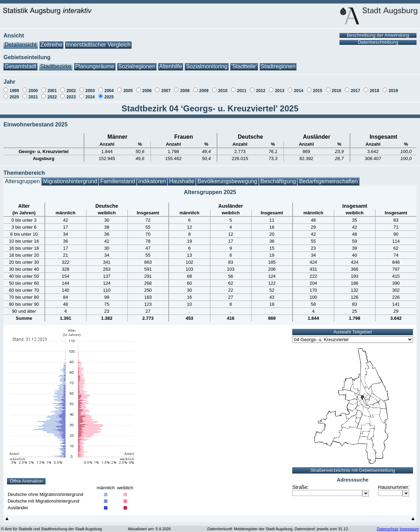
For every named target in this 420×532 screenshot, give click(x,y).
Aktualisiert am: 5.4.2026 (149, 525)
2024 (90, 94)
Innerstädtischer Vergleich (98, 41)
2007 (166, 87)
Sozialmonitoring (206, 63)
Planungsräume (95, 63)
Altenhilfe (171, 63)
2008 (185, 87)
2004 (109, 87)
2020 (14, 94)
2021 (33, 94)
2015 (318, 87)
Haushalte (182, 178)
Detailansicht (21, 41)
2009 (204, 87)
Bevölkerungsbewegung (227, 178)
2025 (109, 94)
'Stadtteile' (244, 63)
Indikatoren (152, 178)
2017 (355, 87)
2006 (147, 87)
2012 (261, 87)
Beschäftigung (278, 178)
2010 (223, 87)
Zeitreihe (51, 41)
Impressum (409, 525)
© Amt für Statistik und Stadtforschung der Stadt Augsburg (51, 525)
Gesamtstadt (20, 63)
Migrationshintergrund (70, 178)
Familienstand (118, 178)
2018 (374, 87)
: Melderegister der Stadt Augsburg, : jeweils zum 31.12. (278, 525)
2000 (33, 87)
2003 (90, 87)
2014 (299, 87)
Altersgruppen (22, 178)
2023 (71, 94)
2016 (337, 87)
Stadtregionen (278, 63)
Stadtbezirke (56, 63)
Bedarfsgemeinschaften (328, 178)
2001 (52, 87)
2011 (242, 87)
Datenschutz (387, 525)
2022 (52, 94)
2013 (280, 87)
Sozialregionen (137, 63)
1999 (14, 87)
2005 (128, 87)
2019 (394, 87)
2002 (71, 87)
